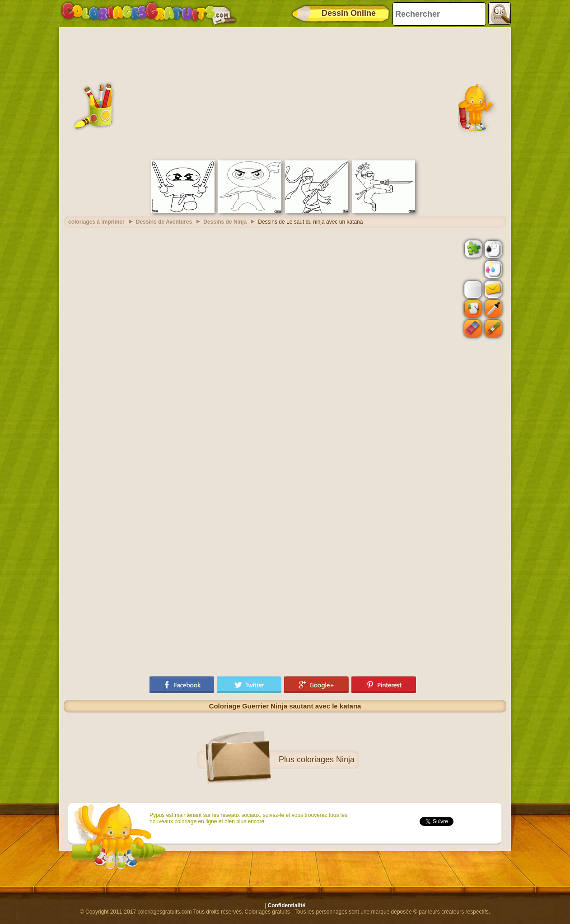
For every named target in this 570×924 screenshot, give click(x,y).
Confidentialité (287, 905)
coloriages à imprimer (96, 222)
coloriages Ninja (326, 760)
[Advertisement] (285, 93)
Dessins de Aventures (164, 222)
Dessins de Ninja (225, 222)
